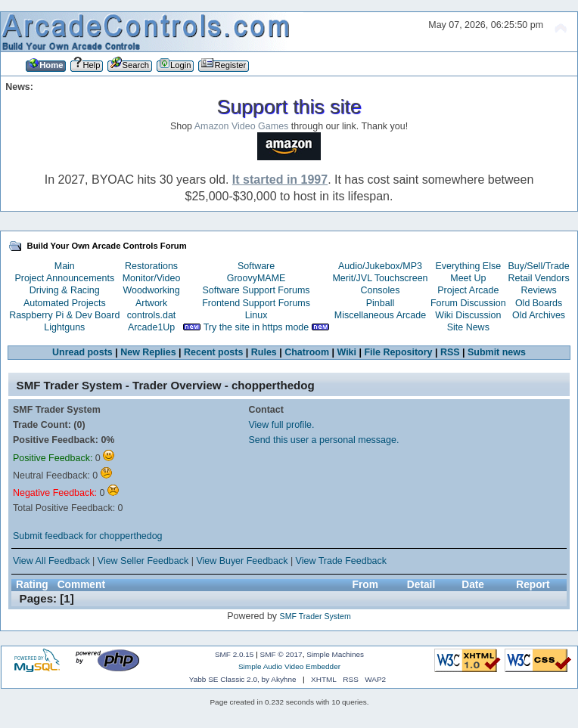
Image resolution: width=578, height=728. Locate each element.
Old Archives (539, 315)
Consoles (381, 290)
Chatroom (307, 352)
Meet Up (468, 278)
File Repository (398, 352)
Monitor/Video (152, 278)
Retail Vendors (539, 278)
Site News (468, 327)
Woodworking (151, 290)
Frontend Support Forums (256, 303)
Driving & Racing (65, 290)
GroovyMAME (256, 278)
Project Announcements (64, 278)
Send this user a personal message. (323, 440)
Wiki (347, 352)
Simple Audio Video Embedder (289, 666)
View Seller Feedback (143, 561)
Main (65, 266)
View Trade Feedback (341, 561)
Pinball (380, 303)
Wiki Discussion (468, 315)
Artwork (151, 303)
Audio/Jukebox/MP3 (380, 266)
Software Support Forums (256, 290)
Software (256, 266)
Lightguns (64, 327)
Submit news (497, 352)
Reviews (539, 290)
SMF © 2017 (281, 654)
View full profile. (281, 425)
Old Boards (539, 303)
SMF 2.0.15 (235, 654)
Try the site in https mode (256, 327)
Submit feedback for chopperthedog (88, 536)
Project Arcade (468, 290)
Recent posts (213, 352)
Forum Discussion (468, 303)
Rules (264, 352)
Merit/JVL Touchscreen (380, 278)
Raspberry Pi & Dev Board (64, 315)
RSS (450, 352)
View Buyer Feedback (242, 561)
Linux (256, 315)
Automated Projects (65, 303)
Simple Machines (335, 654)
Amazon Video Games (242, 126)
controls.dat (151, 315)
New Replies (148, 352)
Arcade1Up (151, 327)
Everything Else (468, 266)
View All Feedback (51, 561)
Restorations (151, 266)
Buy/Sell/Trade (538, 266)
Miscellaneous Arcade (380, 315)
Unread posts (82, 352)
